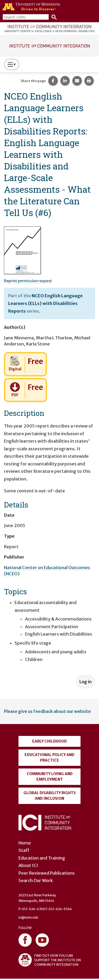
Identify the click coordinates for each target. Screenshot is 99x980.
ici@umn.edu (28, 917)
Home (25, 843)
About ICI (28, 865)
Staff (24, 850)
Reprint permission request (28, 281)
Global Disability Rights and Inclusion (50, 796)
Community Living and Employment (50, 777)
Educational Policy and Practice (49, 758)
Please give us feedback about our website (47, 711)
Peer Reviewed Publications (47, 873)
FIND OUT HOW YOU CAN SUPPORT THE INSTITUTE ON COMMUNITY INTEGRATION (50, 960)
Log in (86, 682)
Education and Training (42, 858)
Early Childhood (49, 741)
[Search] (53, 17)
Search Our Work (36, 880)
